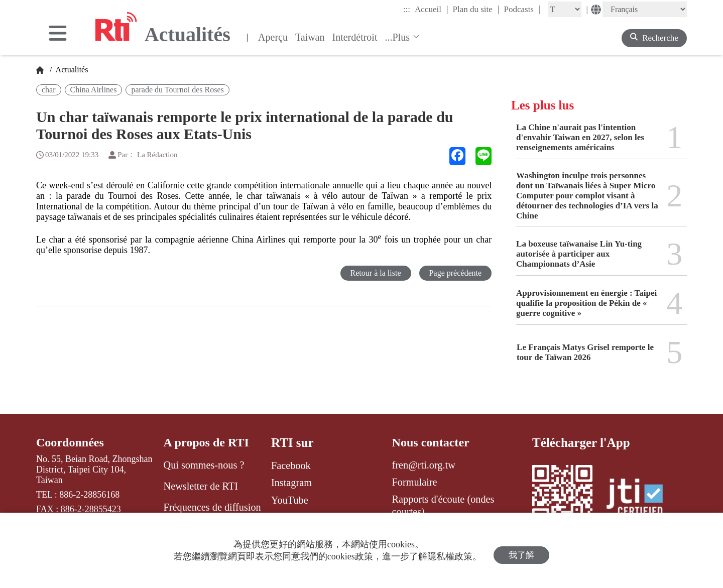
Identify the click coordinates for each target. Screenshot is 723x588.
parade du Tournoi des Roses (177, 90)
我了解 (521, 551)
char (49, 90)
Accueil (431, 9)
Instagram (291, 483)
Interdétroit (355, 37)
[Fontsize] (565, 9)
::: (407, 9)
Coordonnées (71, 443)
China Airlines (94, 90)
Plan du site (476, 9)
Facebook (291, 465)
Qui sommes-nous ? (204, 465)
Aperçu (273, 37)
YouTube (290, 500)
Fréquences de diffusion (212, 508)
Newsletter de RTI (201, 487)
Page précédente (454, 273)
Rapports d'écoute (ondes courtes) (443, 506)
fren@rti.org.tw (424, 465)
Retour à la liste (371, 273)
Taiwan (310, 37)
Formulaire (415, 483)
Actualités (71, 70)
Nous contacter (432, 443)
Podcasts (522, 9)
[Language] (645, 9)
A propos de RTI (208, 443)
